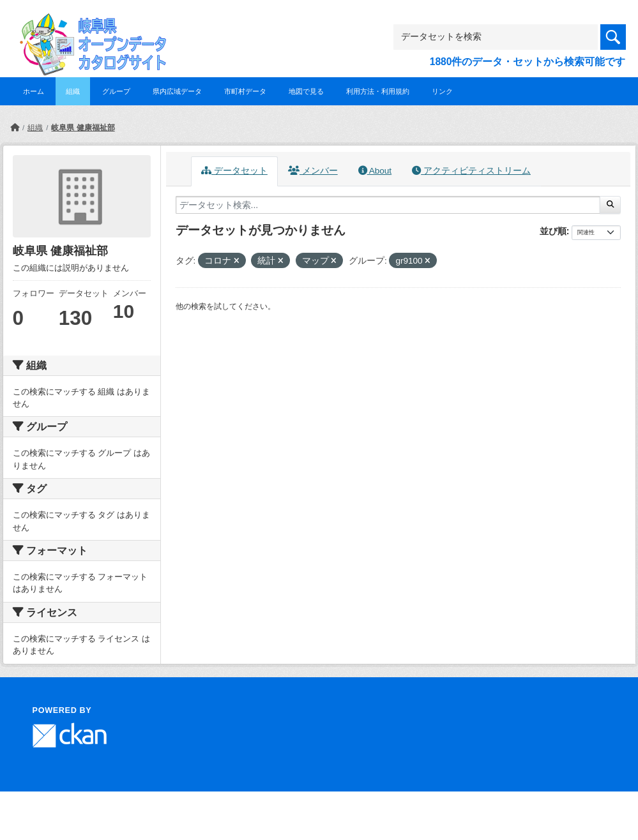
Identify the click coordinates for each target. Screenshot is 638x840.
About (375, 171)
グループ (116, 91)
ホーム (34, 91)
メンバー (313, 171)
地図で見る (306, 91)
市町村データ (245, 91)
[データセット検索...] (388, 205)
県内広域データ (177, 91)
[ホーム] (15, 128)
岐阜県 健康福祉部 (83, 128)
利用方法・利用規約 (378, 91)
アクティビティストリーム (471, 171)
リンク (442, 91)
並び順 (553, 231)
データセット (234, 171)
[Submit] (610, 205)
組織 (73, 91)
